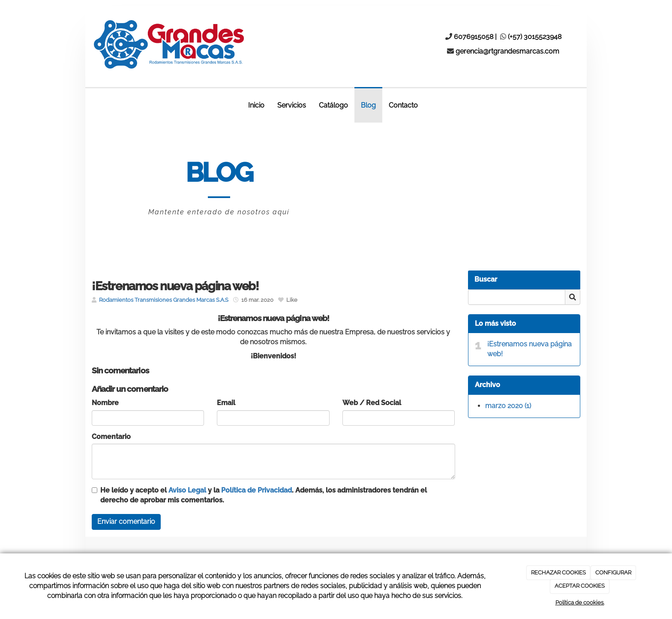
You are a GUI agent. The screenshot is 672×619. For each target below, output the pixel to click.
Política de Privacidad (256, 490)
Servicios (292, 105)
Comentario (111, 437)
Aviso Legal (187, 490)
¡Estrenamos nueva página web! (529, 349)
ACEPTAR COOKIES (580, 586)
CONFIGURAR (613, 572)
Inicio (256, 105)
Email (226, 403)
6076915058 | (476, 37)
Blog (368, 105)
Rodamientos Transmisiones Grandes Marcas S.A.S (164, 300)
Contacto (403, 105)
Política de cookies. (580, 602)
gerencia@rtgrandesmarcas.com (507, 51)
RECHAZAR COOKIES (558, 572)
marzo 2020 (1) (508, 406)
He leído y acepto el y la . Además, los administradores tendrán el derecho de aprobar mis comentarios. (264, 495)
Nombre (105, 403)
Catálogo (333, 105)
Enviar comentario (126, 521)
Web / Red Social (372, 403)
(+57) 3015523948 (535, 37)
